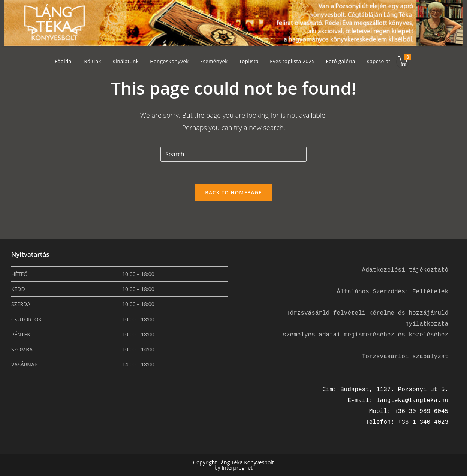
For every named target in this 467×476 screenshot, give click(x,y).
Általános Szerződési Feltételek (392, 292)
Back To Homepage (233, 192)
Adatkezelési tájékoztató (405, 270)
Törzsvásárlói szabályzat (405, 357)
